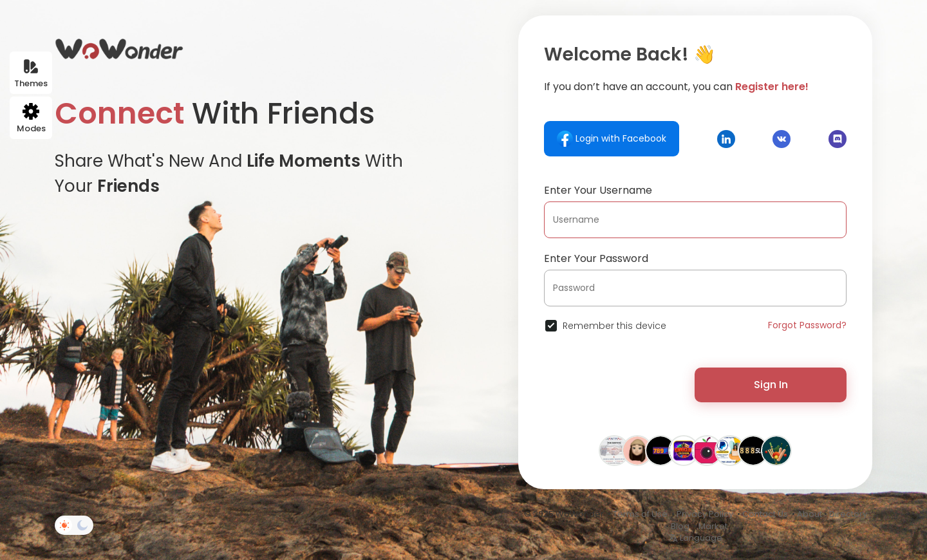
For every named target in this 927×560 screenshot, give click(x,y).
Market (713, 526)
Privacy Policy (705, 514)
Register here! (772, 87)
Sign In (771, 385)
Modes (31, 119)
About (810, 514)
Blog (680, 526)
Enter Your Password (596, 258)
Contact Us (765, 514)
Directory (848, 514)
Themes (31, 74)
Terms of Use (640, 514)
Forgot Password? (807, 325)
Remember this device (614, 326)
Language (695, 538)
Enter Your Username (598, 190)
